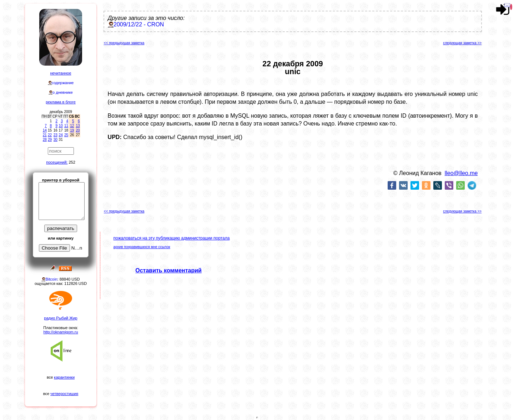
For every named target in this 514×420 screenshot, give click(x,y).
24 (61, 135)
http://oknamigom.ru (61, 332)
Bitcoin (51, 279)
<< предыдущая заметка (124, 43)
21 (45, 135)
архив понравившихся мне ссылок (142, 247)
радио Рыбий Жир (61, 318)
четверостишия (64, 394)
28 (45, 140)
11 (66, 126)
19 (72, 130)
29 (50, 140)
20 (78, 130)
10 (61, 126)
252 (72, 162)
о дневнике (63, 92)
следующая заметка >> (462, 43)
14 (45, 130)
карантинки (64, 377)
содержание (63, 83)
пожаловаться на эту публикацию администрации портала (172, 238)
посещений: (57, 162)
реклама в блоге (61, 102)
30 (56, 140)
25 (66, 135)
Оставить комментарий (168, 270)
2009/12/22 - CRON (139, 24)
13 (78, 126)
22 (50, 135)
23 (56, 135)
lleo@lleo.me (461, 173)
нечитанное (61, 73)
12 (72, 126)
